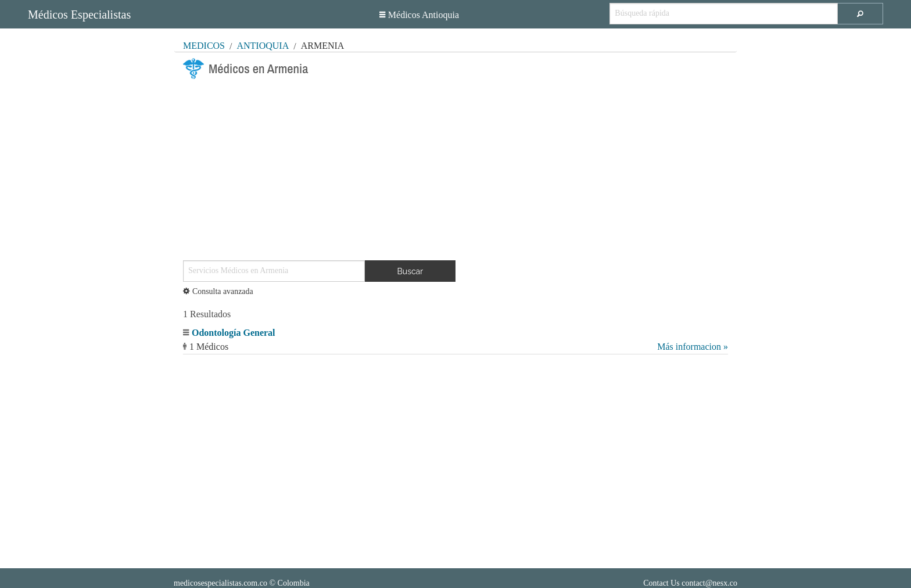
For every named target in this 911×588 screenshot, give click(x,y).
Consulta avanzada (218, 291)
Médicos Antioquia (419, 15)
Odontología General (234, 333)
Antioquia (263, 46)
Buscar (410, 271)
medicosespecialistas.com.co (220, 583)
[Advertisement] (455, 165)
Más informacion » (693, 347)
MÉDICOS (204, 46)
